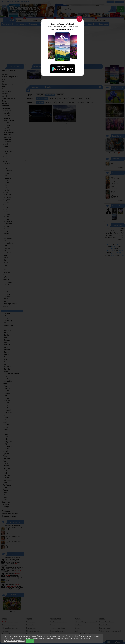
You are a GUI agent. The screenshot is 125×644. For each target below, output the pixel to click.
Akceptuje (30, 641)
